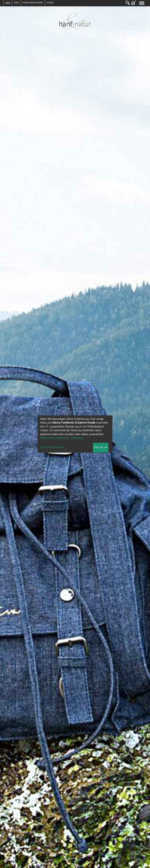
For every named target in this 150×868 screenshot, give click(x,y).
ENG (17, 3)
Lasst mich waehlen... (53, 447)
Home (50, 3)
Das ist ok (101, 447)
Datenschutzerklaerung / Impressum (62, 438)
